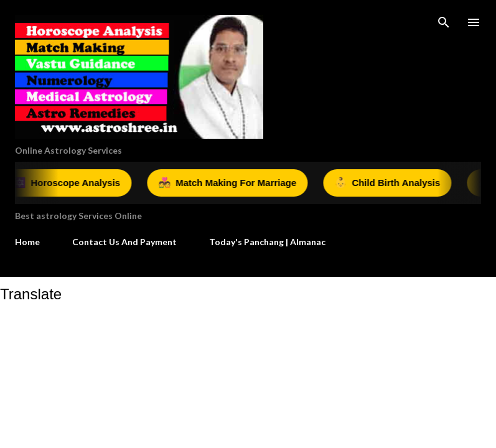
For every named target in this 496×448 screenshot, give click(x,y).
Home (27, 242)
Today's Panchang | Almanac (267, 242)
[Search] (444, 22)
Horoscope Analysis (71, 183)
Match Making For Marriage (231, 183)
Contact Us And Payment (124, 242)
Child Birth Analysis (391, 183)
